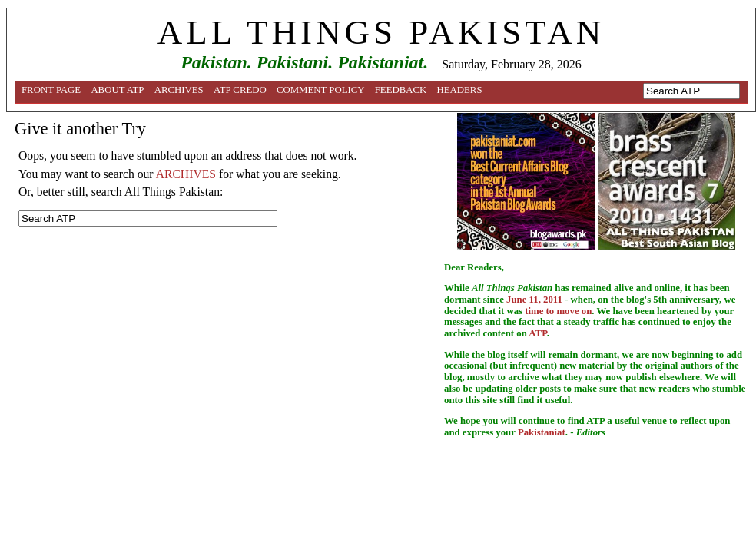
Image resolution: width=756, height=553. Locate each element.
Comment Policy (321, 90)
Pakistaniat (542, 432)
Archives (179, 90)
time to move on (558, 311)
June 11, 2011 (534, 300)
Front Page (51, 90)
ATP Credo (240, 90)
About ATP (117, 90)
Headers (460, 90)
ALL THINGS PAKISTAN (381, 32)
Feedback (401, 90)
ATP (537, 333)
